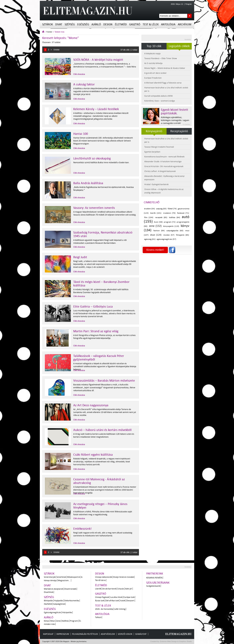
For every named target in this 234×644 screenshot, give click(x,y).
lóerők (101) (156, 213)
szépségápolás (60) (175, 231)
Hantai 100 (81, 134)
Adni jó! (129, 589)
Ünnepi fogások (102, 597)
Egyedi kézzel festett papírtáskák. (175, 112)
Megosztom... (64, 580)
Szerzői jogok (125, 634)
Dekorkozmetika (72, 601)
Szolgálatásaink (153, 586)
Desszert (130, 601)
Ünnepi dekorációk (104, 577)
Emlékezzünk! (82, 529)
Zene (58, 621)
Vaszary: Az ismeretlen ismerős (94, 208)
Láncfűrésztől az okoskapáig (92, 158)
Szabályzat (141, 634)
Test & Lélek (151, 24)
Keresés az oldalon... (190, 16)
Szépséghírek (59, 604)
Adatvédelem (108, 634)
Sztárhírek (61, 577)
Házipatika (67, 612)
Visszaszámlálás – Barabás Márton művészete (104, 381)
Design (108, 24)
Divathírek (49, 592)
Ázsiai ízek (100, 601)
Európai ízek (129, 597)
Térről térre (100, 580)
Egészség (83, 24)
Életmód (121, 24)
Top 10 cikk (154, 46)
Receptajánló (179, 131)
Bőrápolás (48, 601)
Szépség (70, 24)
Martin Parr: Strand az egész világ (96, 331)
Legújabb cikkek (179, 46)
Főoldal (49, 32)
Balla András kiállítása (88, 183)
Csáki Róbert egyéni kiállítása (93, 455)
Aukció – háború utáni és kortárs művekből (102, 430)
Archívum (185, 24)
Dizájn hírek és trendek (123, 577)
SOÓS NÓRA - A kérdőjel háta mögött (98, 60)
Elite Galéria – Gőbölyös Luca (93, 307)
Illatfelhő (48, 604)
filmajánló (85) (182, 235)
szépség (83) (161, 209)
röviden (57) (169, 235)
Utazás (121, 589)
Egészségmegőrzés (52, 612)
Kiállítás (65, 621)
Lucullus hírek (116, 597)
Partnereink (155, 574)
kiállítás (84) (175, 218)
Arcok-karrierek (109, 589)
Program (74, 621)
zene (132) (155, 226)
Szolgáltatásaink (158, 583)
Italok (123, 601)
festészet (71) (183, 213)
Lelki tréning (120, 609)
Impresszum (63, 634)
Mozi (53, 621)
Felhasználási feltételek (85, 634)
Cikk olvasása (79, 74)
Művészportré (74, 577)
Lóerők (98, 589)
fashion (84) (159, 231)
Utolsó (56, 50)
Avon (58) (158, 222)
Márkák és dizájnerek (54, 589)
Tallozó (98, 617)
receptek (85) (161, 218)
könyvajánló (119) (171, 226)
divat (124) (156, 235)
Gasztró (135, 24)
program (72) (170, 222)
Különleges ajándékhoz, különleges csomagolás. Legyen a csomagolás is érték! (175, 120)
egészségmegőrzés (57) (166, 239)
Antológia (168, 24)
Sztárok (48, 24)
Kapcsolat (48, 634)
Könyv (47, 621)
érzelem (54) (149, 209)
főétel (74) (172, 209)
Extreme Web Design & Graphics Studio (176, 641)
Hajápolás (59, 601)
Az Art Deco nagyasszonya (91, 405)
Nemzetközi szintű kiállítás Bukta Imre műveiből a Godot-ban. (101, 162)
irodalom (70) (169, 213)
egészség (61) (150, 239)
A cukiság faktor (84, 84)
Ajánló (96, 24)
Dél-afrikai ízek (112, 601)
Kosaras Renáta (154, 578)
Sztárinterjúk (50, 577)
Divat (59, 24)
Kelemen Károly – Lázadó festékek (96, 109)
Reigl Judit (80, 257)
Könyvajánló (154, 131)
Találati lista (59, 32)
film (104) (149, 218)
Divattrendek (70, 589)
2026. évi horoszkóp (104, 609)
